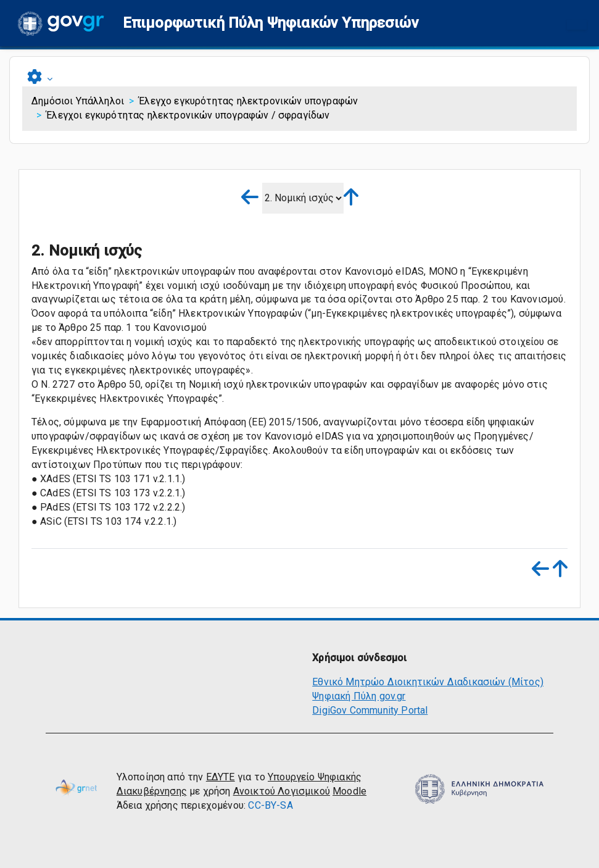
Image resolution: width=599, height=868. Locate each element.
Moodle (349, 791)
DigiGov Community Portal (370, 710)
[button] (271, 23)
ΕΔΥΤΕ (221, 777)
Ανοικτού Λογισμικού (282, 791)
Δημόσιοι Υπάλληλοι (78, 101)
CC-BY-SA (270, 805)
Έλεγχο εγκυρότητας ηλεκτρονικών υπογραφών (248, 101)
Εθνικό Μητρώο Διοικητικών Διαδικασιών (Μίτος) (428, 682)
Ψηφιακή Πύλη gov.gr (359, 696)
